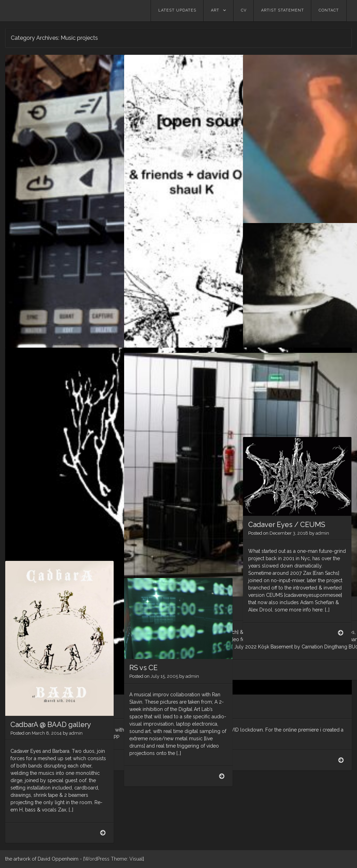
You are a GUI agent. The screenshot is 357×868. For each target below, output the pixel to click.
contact (329, 10)
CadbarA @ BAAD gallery (51, 725)
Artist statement (283, 10)
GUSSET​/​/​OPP (35, 465)
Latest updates (177, 10)
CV (244, 10)
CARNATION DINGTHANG (172, 438)
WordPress (97, 859)
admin (88, 231)
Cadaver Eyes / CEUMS (287, 525)
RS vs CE (143, 668)
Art (215, 10)
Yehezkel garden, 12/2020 (290, 127)
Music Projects (272, 304)
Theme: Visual (127, 859)
